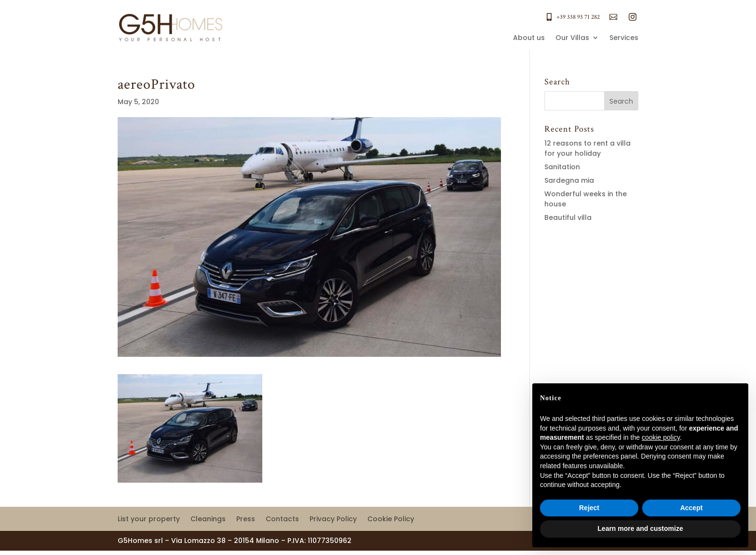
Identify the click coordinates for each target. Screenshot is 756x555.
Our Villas (572, 38)
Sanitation (562, 167)
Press (246, 520)
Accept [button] (692, 508)
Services (624, 38)
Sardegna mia (569, 180)
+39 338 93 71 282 (578, 17)
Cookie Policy (391, 520)
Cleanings (208, 520)
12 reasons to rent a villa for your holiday (587, 148)
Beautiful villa (568, 217)
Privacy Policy (333, 520)
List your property (149, 520)
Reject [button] (589, 508)
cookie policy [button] (661, 437)
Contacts (282, 520)
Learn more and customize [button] (640, 528)
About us (529, 38)
